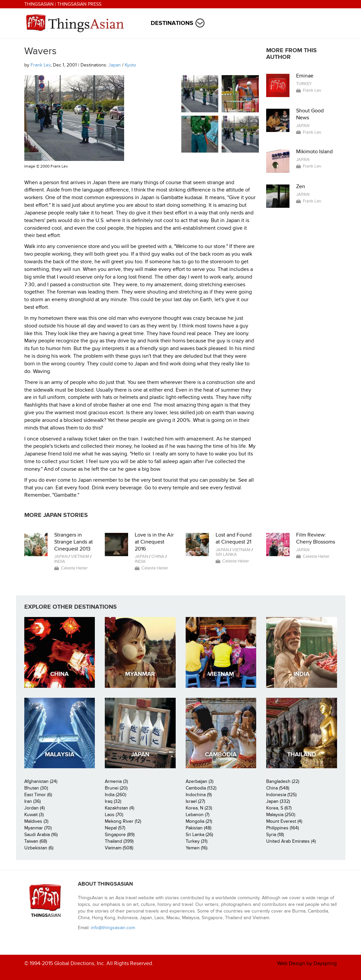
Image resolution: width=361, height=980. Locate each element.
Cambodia (221, 754)
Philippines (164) (282, 828)
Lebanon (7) (197, 815)
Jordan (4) (34, 808)
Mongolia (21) (199, 821)
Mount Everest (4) (284, 821)
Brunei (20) (116, 788)
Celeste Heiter (74, 568)
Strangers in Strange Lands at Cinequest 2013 (74, 542)
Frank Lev (41, 65)
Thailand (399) (119, 841)
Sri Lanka (226, 554)
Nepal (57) (115, 828)
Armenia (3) (116, 781)
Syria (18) (275, 835)
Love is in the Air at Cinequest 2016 (154, 542)
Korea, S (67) (279, 808)
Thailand (302, 754)
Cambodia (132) (201, 788)
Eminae (305, 76)
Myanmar (140, 674)
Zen (301, 186)
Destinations (172, 23)
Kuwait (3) (34, 815)
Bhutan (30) (36, 788)
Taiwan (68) (36, 841)
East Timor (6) (38, 795)
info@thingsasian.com (113, 928)
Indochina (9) (199, 795)
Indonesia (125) (281, 795)
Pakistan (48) (198, 828)
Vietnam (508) (119, 848)
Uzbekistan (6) (39, 848)
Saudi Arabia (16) (41, 835)
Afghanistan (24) (41, 781)
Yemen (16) (196, 848)
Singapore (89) (120, 835)
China (158, 556)
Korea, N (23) (199, 808)
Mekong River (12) (123, 821)
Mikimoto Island (314, 152)
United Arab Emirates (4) (291, 841)
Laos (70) (114, 815)
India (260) (115, 795)
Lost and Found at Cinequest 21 (234, 538)
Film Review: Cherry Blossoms (316, 538)
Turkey (304, 84)
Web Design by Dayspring (307, 963)
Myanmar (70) (38, 828)
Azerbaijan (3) (199, 781)
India (60, 561)
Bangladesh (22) (283, 781)
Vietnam (80, 556)
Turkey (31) (196, 841)
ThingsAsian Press (79, 4)
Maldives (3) (36, 821)
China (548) (278, 788)
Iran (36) (32, 801)
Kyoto (130, 65)
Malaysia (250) (281, 815)
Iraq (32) (113, 801)
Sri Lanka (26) (199, 835)
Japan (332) (278, 801)
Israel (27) (195, 801)
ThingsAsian (39, 4)
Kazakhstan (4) (119, 808)
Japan (115, 65)
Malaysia (60, 754)
